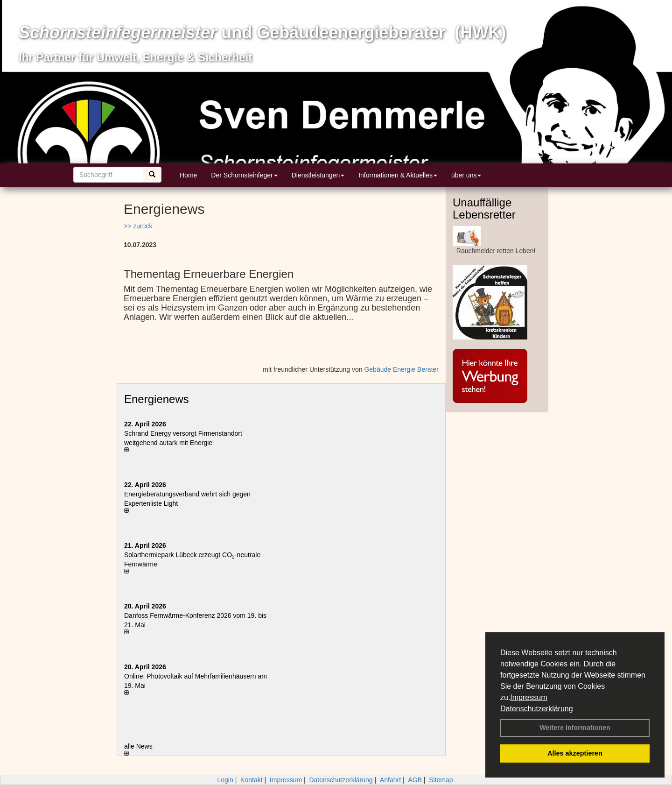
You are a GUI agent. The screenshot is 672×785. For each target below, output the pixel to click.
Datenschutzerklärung (537, 709)
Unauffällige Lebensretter (484, 209)
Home (188, 175)
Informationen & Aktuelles (398, 175)
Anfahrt (390, 780)
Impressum (528, 697)
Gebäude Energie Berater (401, 369)
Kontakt (251, 780)
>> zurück (138, 226)
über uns (466, 175)
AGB (415, 780)
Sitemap (441, 780)
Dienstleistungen (318, 175)
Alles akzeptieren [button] (575, 753)
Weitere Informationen (575, 728)
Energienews (157, 399)
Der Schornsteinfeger (244, 175)
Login (225, 780)
